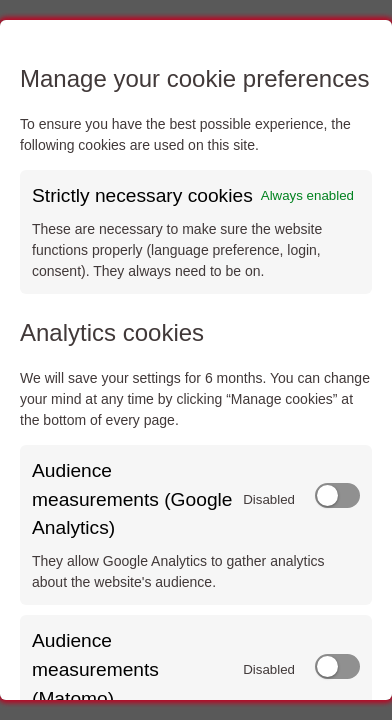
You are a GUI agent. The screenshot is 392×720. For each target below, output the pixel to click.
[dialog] (196, 360)
